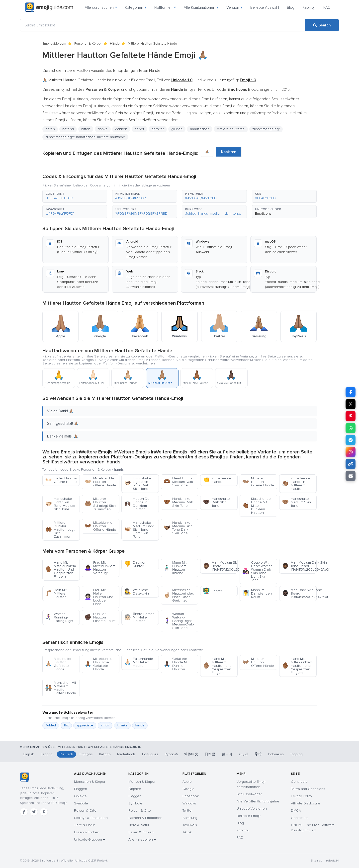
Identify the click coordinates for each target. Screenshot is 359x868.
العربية (243, 754)
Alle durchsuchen (101, 7)
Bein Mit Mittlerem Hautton (57, 593)
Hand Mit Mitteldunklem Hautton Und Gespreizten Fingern (60, 569)
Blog (291, 7)
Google (188, 789)
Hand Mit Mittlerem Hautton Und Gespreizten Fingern (217, 666)
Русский (171, 754)
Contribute (299, 782)
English (29, 754)
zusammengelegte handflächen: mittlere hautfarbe (85, 137)
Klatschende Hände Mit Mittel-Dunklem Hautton (257, 506)
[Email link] (351, 476)
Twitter (187, 811)
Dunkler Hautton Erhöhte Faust (100, 617)
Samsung (190, 818)
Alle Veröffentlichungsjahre (258, 801)
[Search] (322, 25)
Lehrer (212, 591)
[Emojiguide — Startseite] (25, 777)
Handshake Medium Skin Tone (296, 502)
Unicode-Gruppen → (90, 839)
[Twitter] (34, 812)
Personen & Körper (88, 44)
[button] (75, 196)
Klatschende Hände (217, 480)
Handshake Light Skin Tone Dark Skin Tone (138, 483)
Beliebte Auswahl (265, 7)
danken (121, 129)
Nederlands (126, 754)
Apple (187, 782)
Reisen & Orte (85, 811)
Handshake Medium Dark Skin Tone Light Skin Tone (139, 530)
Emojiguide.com (54, 44)
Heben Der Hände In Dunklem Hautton (137, 504)
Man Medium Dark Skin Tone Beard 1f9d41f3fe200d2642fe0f (299, 566)
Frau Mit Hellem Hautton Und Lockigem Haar (99, 597)
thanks (122, 725)
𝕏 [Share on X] (351, 404)
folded (51, 725)
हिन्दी (258, 754)
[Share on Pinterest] (351, 416)
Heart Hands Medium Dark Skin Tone (178, 482)
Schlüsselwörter (249, 794)
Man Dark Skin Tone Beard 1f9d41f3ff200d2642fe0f (299, 593)
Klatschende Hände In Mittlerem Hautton (296, 483)
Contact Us (300, 818)
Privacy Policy (302, 796)
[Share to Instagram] (351, 452)
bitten (86, 129)
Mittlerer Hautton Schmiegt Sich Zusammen (100, 504)
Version (234, 7)
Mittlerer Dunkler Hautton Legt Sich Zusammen (60, 530)
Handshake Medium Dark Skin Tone (178, 502)
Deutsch (66, 754)
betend (68, 129)
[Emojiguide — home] (49, 7)
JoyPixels (190, 825)
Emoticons (263, 214)
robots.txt (333, 861)
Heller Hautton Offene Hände (61, 480)
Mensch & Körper (142, 782)
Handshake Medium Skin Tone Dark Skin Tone (178, 528)
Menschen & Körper (90, 782)
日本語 (210, 754)
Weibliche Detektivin (136, 592)
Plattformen (165, 7)
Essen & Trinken (87, 832)
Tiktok (187, 832)
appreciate (85, 725)
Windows (190, 803)
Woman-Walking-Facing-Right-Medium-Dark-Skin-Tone (179, 621)
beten (50, 129)
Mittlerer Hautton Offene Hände (258, 482)
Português (150, 754)
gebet (139, 129)
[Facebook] (24, 812)
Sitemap (316, 861)
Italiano (105, 754)
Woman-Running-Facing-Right (59, 617)
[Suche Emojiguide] (163, 25)
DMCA (296, 811)
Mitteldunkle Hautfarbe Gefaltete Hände (98, 664)
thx (66, 725)
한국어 (227, 754)
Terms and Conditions (308, 789)
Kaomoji (309, 7)
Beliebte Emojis (249, 816)
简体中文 (191, 754)
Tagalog (296, 754)
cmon (105, 725)
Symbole (81, 803)
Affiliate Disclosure (306, 803)
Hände (115, 44)
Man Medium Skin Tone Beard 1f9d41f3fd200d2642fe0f (220, 566)
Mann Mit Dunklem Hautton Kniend (175, 568)
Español (47, 754)
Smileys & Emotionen (91, 818)
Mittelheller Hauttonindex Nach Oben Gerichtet (179, 595)
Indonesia (276, 754)
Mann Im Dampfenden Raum (257, 593)
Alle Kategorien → (142, 839)
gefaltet (158, 129)
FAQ (327, 7)
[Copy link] (351, 464)
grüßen (177, 129)
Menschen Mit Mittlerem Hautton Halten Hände (61, 688)
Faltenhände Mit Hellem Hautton (139, 662)
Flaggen (81, 789)
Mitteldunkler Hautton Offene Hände (100, 526)
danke (103, 129)
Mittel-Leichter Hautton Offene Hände (100, 482)
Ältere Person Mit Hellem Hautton (139, 617)
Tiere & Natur (84, 825)
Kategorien (136, 7)
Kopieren (229, 152)
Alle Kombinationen (201, 7)
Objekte (80, 796)
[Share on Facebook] (351, 392)
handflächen (200, 129)
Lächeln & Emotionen (145, 818)
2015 (286, 89)
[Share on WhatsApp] (351, 428)
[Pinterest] (44, 812)
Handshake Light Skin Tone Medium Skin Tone (60, 504)
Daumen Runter (135, 564)
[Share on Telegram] (351, 440)
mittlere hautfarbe (231, 129)
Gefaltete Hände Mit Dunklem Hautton (176, 664)
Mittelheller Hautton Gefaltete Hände (58, 664)
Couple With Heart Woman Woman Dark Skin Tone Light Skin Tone (257, 571)
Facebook (191, 796)
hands (140, 725)
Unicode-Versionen (252, 809)
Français (86, 754)
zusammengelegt (266, 129)
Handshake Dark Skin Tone (216, 502)
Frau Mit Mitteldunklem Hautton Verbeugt (100, 568)
